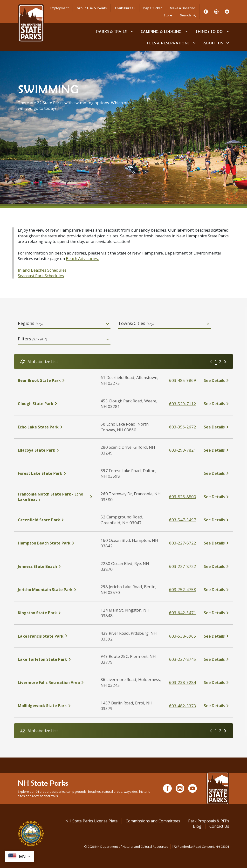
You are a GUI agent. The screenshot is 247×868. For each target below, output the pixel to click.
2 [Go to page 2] (220, 362)
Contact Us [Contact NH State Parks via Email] (219, 826)
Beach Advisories (82, 258)
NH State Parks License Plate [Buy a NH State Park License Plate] (92, 821)
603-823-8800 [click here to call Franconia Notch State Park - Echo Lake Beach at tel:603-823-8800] (183, 497)
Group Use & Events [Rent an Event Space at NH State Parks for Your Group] (92, 8)
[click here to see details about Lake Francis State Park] (55, 636)
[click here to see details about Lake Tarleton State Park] (55, 659)
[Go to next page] (225, 362)
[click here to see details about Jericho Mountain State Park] (55, 590)
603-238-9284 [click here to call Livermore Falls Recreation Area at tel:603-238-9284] (183, 682)
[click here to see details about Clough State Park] (55, 404)
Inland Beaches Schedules (42, 270)
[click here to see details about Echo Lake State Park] (55, 427)
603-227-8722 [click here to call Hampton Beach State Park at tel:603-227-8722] (183, 543)
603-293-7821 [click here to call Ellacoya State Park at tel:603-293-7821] (183, 450)
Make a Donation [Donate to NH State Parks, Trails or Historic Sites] (183, 8)
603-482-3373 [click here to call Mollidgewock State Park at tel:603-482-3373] (183, 706)
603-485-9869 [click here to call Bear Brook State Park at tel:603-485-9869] (183, 380)
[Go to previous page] (211, 362)
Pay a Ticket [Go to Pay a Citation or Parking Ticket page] (153, 8)
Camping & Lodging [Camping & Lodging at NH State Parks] (161, 31)
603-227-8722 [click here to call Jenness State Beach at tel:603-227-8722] (183, 566)
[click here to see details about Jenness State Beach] (55, 566)
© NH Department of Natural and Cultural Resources (157, 847)
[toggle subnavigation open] (132, 31)
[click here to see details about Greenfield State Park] (55, 520)
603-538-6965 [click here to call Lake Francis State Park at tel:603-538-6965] (183, 636)
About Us (213, 43)
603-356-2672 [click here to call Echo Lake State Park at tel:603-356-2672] (183, 427)
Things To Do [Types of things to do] (209, 31)
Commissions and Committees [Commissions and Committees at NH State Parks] (153, 821)
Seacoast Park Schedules (41, 276)
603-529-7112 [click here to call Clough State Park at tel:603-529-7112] (183, 404)
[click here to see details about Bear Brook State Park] (55, 380)
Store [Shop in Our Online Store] (168, 15)
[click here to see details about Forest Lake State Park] (55, 473)
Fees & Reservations (168, 43)
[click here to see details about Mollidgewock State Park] (55, 706)
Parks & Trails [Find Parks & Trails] (111, 31)
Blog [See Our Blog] (197, 826)
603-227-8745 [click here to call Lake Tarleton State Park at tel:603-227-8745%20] (183, 659)
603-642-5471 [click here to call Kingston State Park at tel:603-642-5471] (183, 613)
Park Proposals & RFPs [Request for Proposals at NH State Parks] (209, 821)
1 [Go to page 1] (216, 362)
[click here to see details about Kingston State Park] (55, 613)
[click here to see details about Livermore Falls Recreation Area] (55, 682)
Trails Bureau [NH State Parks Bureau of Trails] (125, 8)
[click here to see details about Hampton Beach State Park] (55, 543)
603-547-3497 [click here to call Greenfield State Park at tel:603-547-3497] (183, 520)
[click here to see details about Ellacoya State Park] (55, 450)
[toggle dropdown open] (108, 324)
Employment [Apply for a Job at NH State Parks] (59, 8)
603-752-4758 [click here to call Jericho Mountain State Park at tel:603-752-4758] (183, 589)
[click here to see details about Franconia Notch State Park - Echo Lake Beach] (55, 497)
